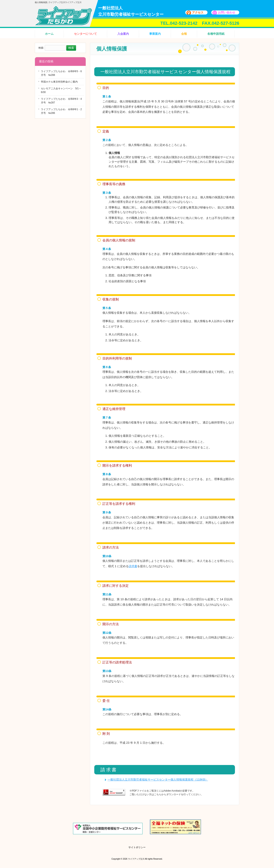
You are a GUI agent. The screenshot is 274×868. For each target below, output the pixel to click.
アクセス (198, 12)
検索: (41, 48)
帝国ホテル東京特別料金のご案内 (59, 82)
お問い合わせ (227, 12)
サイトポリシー (137, 847)
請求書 (133, 566)
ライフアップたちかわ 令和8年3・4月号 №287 (61, 101)
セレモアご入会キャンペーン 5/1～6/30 (61, 90)
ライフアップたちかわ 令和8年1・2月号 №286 (61, 111)
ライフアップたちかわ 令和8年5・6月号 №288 (61, 73)
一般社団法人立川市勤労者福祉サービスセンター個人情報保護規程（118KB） (158, 780)
